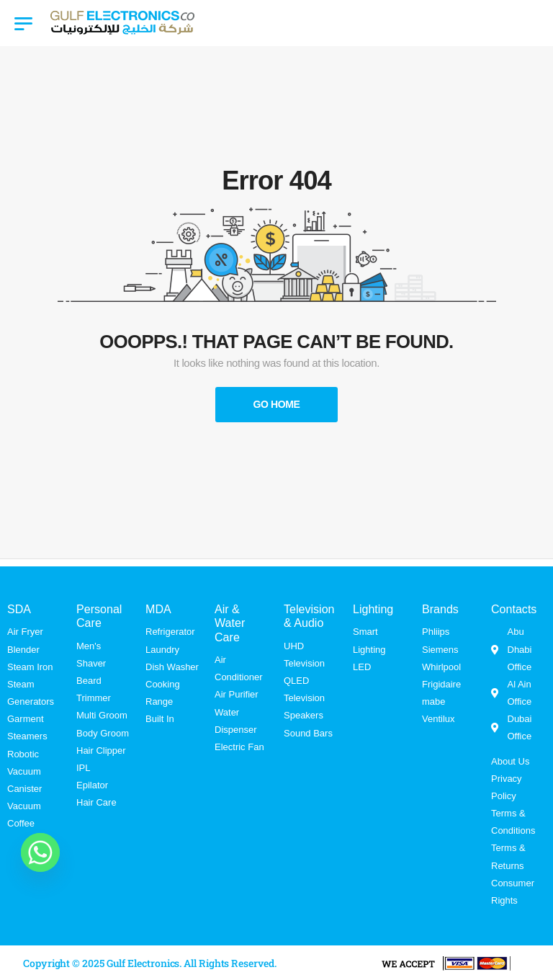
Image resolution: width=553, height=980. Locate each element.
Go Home (276, 404)
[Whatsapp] (40, 852)
